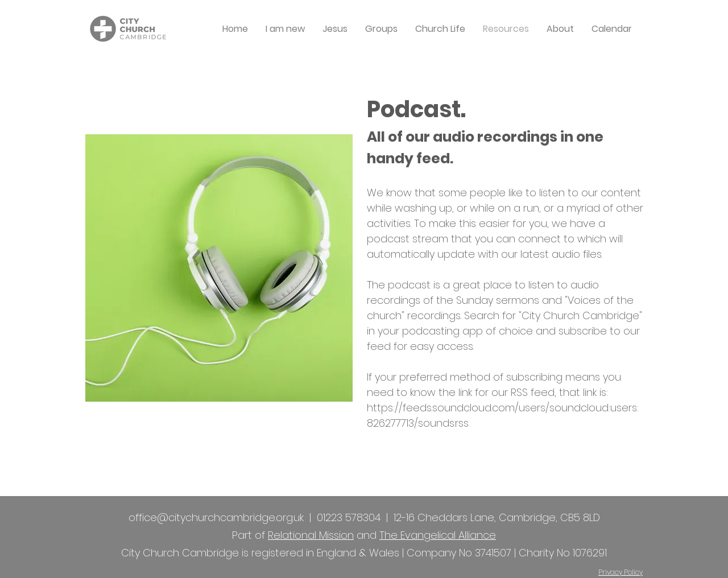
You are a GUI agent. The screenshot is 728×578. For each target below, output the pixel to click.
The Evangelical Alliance (438, 535)
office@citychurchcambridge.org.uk (216, 517)
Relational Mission (311, 535)
